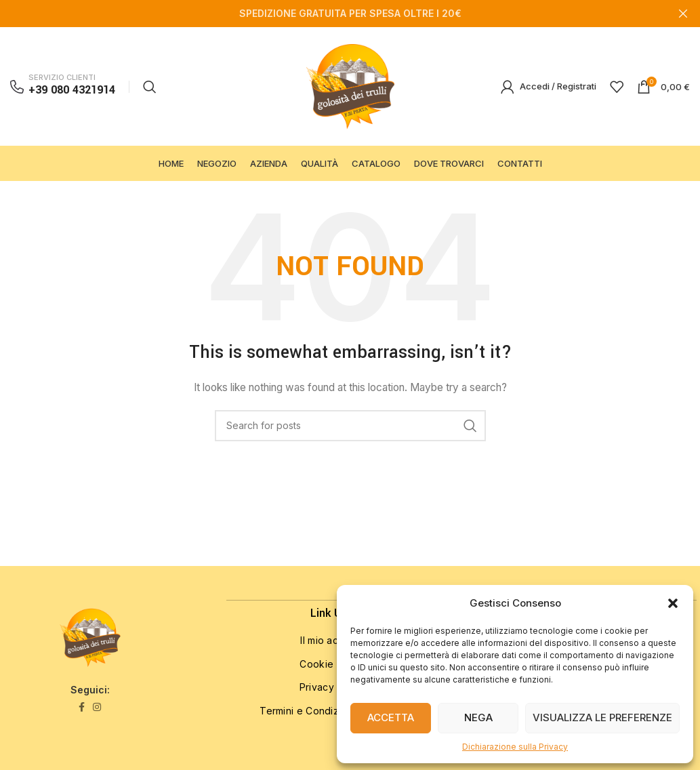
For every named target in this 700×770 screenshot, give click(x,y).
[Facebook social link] (82, 724)
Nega (478, 717)
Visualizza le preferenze (602, 717)
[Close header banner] (683, 14)
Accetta (391, 717)
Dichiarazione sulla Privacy (515, 747)
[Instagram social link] (97, 724)
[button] (673, 603)
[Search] (150, 95)
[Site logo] (350, 94)
